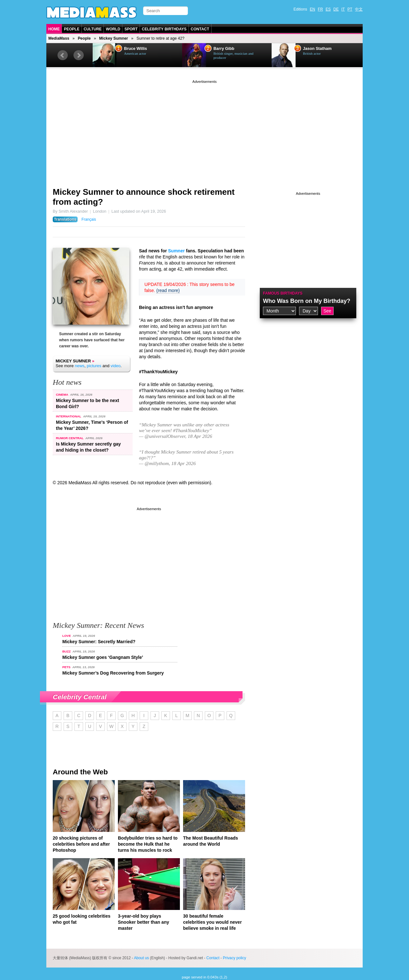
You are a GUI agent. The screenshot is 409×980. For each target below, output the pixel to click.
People (72, 29)
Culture (93, 29)
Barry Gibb (224, 49)
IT (343, 9)
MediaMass (59, 38)
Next (79, 55)
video (116, 366)
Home (54, 29)
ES (328, 9)
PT (350, 9)
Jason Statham (317, 49)
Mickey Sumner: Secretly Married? (99, 642)
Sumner (176, 251)
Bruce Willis (135, 49)
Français (89, 219)
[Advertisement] (204, 130)
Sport (131, 29)
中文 (359, 9)
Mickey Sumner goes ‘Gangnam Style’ (103, 657)
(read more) (168, 290)
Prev (63, 55)
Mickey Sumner (113, 38)
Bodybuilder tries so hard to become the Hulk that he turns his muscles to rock (148, 844)
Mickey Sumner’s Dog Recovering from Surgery (113, 673)
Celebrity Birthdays (164, 29)
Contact (200, 29)
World (113, 29)
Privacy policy (234, 958)
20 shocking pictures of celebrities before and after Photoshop (81, 844)
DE (336, 9)
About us (141, 958)
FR (320, 9)
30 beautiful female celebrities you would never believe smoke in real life (212, 922)
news (80, 366)
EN (313, 9)
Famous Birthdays (283, 293)
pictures (94, 366)
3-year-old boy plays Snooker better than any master (143, 922)
